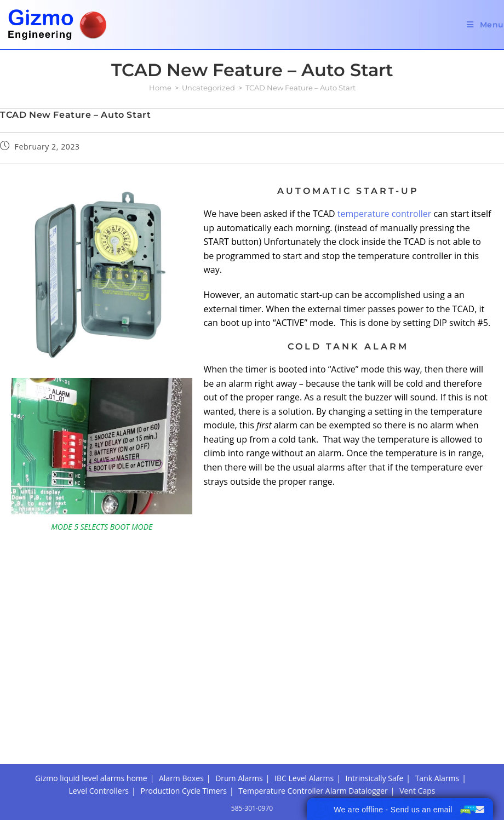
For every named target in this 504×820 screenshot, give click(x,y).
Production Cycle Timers (184, 722)
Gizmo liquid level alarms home (91, 710)
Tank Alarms (437, 710)
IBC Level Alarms (304, 710)
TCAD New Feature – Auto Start (300, 88)
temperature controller (384, 214)
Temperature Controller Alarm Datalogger (313, 722)
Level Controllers (99, 722)
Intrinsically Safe (375, 710)
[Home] (160, 88)
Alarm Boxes (181, 710)
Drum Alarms (239, 710)
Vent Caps (417, 722)
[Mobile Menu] (485, 25)
